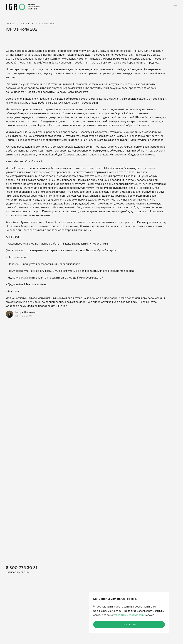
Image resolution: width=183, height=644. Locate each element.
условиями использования (129, 615)
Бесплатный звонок (18, 572)
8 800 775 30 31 (22, 567)
